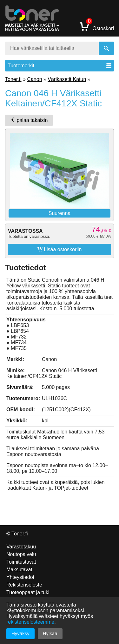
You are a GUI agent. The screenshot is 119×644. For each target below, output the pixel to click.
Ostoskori (97, 26)
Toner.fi (13, 79)
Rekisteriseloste (24, 585)
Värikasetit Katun (67, 79)
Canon (34, 79)
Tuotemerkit (60, 66)
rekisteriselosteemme (30, 622)
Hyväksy (20, 633)
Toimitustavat (21, 562)
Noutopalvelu (21, 554)
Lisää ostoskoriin (60, 249)
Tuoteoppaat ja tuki (28, 592)
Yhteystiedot (20, 577)
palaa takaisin (29, 120)
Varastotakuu (21, 547)
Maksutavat (19, 570)
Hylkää (50, 633)
